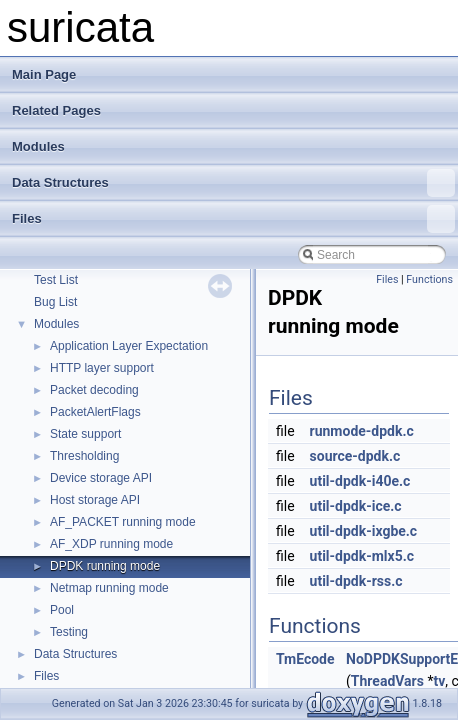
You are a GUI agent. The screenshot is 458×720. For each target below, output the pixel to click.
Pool (62, 610)
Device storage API (101, 478)
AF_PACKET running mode (123, 522)
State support (85, 434)
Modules (38, 146)
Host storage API (95, 500)
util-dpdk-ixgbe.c (364, 531)
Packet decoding (94, 390)
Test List (56, 280)
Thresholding (84, 456)
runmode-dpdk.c (362, 431)
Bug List (55, 302)
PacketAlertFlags (95, 412)
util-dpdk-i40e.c (360, 481)
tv (439, 681)
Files (233, 219)
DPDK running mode (105, 566)
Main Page (44, 74)
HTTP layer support (102, 368)
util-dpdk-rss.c (356, 581)
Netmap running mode (109, 588)
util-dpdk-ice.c (356, 506)
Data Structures (233, 183)
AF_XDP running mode (111, 544)
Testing (69, 632)
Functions (429, 279)
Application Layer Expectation (129, 346)
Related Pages (56, 110)
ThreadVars (387, 681)
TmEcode (305, 659)
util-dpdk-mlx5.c (362, 556)
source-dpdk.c (355, 456)
